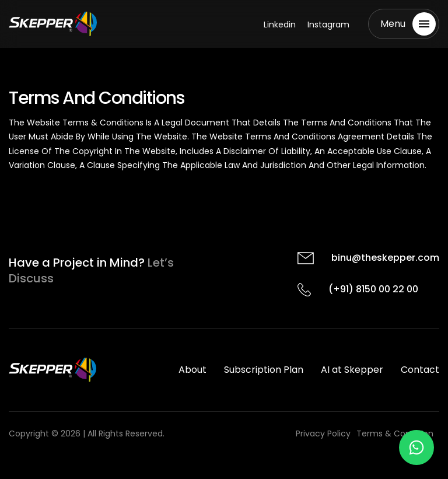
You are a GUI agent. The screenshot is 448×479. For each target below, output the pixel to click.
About (192, 370)
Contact (420, 370)
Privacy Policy (323, 433)
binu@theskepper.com (385, 258)
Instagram (328, 25)
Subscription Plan (264, 370)
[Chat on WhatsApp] (416, 447)
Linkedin (280, 25)
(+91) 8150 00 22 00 (373, 289)
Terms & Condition (395, 433)
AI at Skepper (352, 370)
